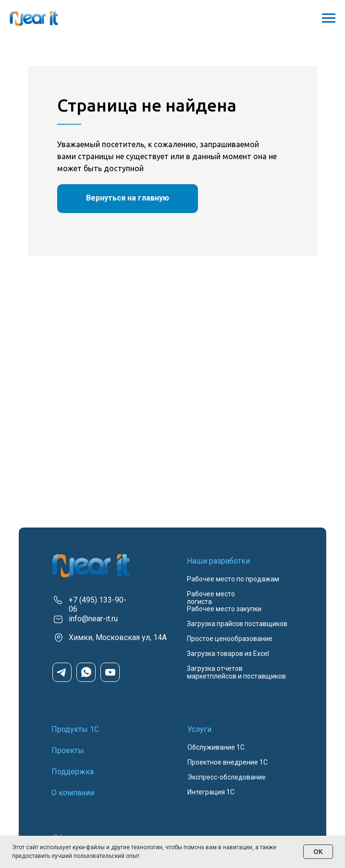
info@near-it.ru (93, 619)
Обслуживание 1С (216, 747)
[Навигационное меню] (329, 18)
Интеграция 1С (211, 792)
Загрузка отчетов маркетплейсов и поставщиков (236, 672)
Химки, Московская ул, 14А (118, 637)
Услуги (199, 729)
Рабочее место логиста (211, 598)
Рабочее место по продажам (233, 579)
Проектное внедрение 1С (228, 762)
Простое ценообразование (230, 639)
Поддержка (73, 772)
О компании (73, 793)
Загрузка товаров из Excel (228, 654)
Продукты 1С (75, 729)
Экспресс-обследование (227, 777)
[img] (91, 566)
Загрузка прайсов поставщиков (237, 624)
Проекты (68, 750)
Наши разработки (218, 561)
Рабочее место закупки (224, 609)
